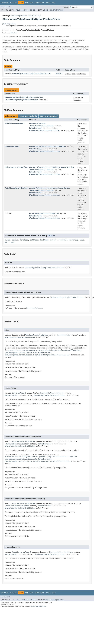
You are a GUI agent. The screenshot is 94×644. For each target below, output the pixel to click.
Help (54, 3)
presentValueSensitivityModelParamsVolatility (52, 167)
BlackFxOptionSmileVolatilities (44, 130)
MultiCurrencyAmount (15, 123)
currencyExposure (37, 123)
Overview (5, 3)
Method (32, 10)
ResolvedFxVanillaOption (42, 126)
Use (27, 3)
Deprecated (40, 3)
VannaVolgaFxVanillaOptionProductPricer (31, 74)
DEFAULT (59, 74)
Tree (31, 3)
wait (82, 240)
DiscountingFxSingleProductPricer (22, 100)
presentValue (35, 146)
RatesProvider (36, 128)
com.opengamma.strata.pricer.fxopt (26, 16)
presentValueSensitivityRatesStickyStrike (50, 188)
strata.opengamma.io (38, 606)
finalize (24, 240)
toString (74, 240)
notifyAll (63, 240)
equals (15, 240)
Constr (24, 10)
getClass (34, 240)
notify (53, 240)
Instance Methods (28, 116)
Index (48, 3)
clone (7, 240)
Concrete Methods (49, 116)
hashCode (44, 240)
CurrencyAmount (12, 146)
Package (13, 3)
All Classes (5, 7)
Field (18, 10)
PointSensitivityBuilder (17, 167)
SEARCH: (66, 7)
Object (14, 32)
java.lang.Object (9, 24)
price (32, 213)
